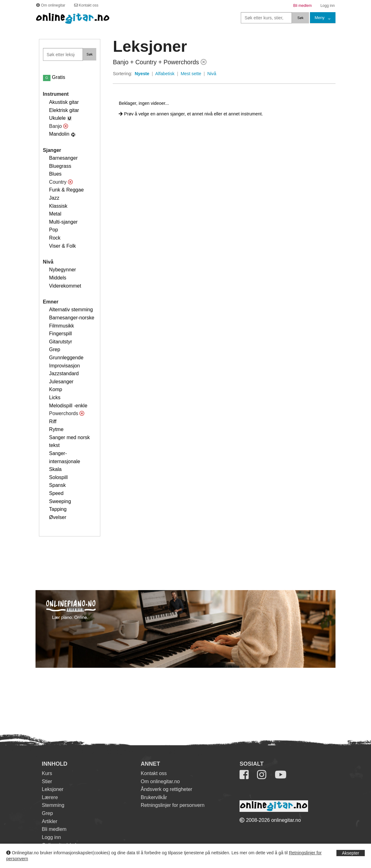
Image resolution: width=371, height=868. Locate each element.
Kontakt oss (154, 773)
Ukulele (57, 118)
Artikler (50, 821)
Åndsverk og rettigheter (166, 789)
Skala (55, 469)
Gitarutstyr (61, 342)
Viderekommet (65, 286)
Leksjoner (52, 789)
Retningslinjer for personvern (173, 805)
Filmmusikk (62, 326)
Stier (47, 781)
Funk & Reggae (67, 190)
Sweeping (60, 501)
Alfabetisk (165, 74)
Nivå (212, 74)
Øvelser (58, 517)
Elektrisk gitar (64, 110)
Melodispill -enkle (68, 406)
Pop (54, 230)
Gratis (54, 77)
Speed (56, 493)
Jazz (54, 198)
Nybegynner (63, 270)
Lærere (50, 797)
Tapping (58, 509)
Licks (55, 398)
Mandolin (59, 134)
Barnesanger (64, 158)
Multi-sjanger (64, 222)
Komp (56, 389)
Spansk (57, 485)
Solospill (59, 477)
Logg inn (51, 837)
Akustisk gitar (64, 102)
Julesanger (61, 382)
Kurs (47, 773)
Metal (55, 214)
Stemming (53, 805)
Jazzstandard (64, 373)
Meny (320, 18)
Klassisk (58, 206)
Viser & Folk (63, 246)
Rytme (56, 429)
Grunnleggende (66, 358)
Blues (55, 174)
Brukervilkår (154, 797)
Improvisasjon (65, 366)
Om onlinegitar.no (160, 781)
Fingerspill (61, 334)
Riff (53, 422)
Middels (58, 278)
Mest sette (191, 74)
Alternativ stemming (71, 310)
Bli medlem (54, 829)
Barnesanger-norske (72, 318)
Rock (55, 238)
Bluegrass (60, 166)
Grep (55, 349)
